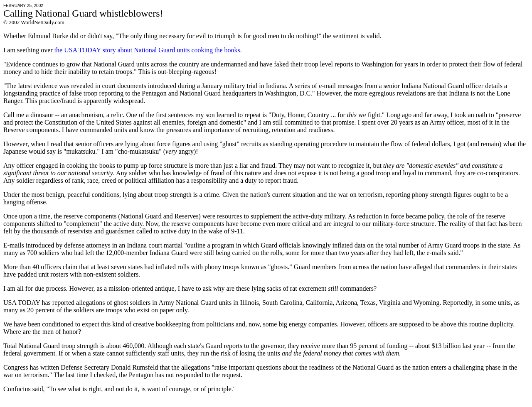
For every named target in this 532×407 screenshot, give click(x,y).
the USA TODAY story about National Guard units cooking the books (147, 50)
